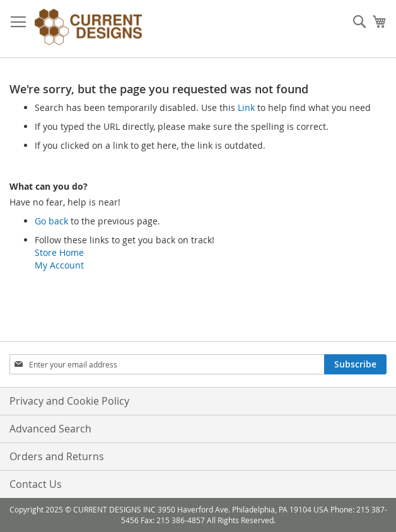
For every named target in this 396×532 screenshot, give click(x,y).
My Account (59, 265)
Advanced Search (50, 429)
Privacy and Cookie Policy (69, 401)
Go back (51, 221)
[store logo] (88, 29)
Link (246, 107)
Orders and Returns (57, 456)
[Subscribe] (355, 364)
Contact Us (36, 484)
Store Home (59, 252)
